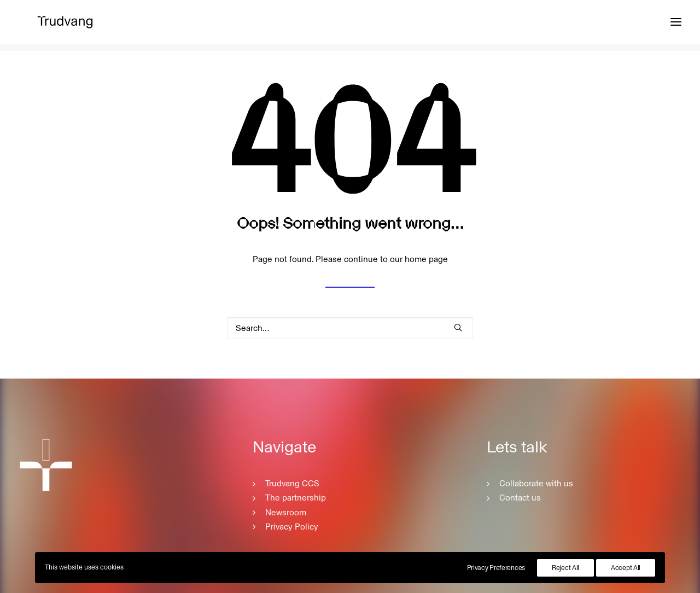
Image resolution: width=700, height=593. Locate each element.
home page (426, 260)
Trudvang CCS (292, 484)
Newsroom (286, 513)
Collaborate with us (536, 484)
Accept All (626, 568)
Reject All (565, 568)
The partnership (296, 498)
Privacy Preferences (496, 568)
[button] (458, 327)
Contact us (520, 498)
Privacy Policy (292, 527)
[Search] (350, 328)
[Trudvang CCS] (62, 26)
